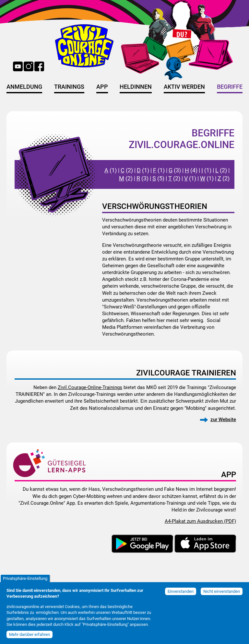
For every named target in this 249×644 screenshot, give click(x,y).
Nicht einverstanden (222, 595)
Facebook (39, 66)
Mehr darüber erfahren (30, 638)
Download (162, 538)
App (102, 87)
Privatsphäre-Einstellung (25, 582)
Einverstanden (181, 595)
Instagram (29, 66)
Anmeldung (24, 87)
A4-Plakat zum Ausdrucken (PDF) (200, 521)
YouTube (18, 66)
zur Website (223, 420)
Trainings (69, 87)
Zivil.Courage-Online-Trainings (90, 387)
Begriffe (230, 87)
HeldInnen (136, 87)
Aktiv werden (184, 87)
